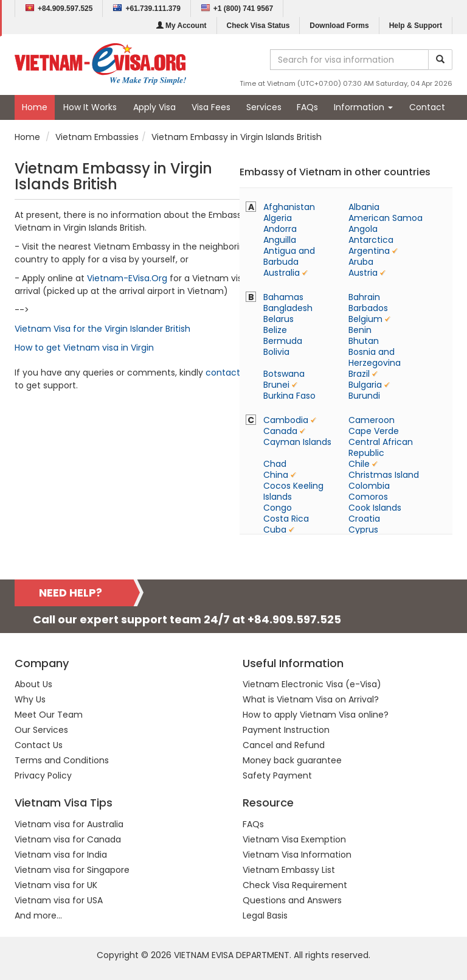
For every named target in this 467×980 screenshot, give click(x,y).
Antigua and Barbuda (289, 256)
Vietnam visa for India (61, 855)
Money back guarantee (292, 760)
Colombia (369, 486)
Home (35, 107)
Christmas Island (384, 475)
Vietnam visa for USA (59, 900)
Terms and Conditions (62, 760)
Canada (280, 431)
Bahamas (283, 297)
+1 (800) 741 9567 (237, 8)
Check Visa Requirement (295, 885)
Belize (275, 330)
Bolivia (276, 352)
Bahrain (364, 297)
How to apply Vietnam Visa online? (316, 715)
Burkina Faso (289, 396)
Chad (275, 464)
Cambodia (286, 420)
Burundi (364, 396)
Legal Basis (265, 915)
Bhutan (364, 341)
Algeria (278, 218)
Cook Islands (375, 508)
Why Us (30, 699)
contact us (229, 373)
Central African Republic (381, 447)
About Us (33, 684)
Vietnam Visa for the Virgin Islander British (102, 329)
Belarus (278, 319)
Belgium (365, 319)
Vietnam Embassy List (289, 870)
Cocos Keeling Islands (293, 491)
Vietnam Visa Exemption (294, 839)
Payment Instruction (286, 730)
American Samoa (386, 218)
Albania (364, 207)
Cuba (275, 530)
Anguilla (280, 240)
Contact (427, 107)
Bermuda (283, 341)
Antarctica (371, 240)
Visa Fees (211, 107)
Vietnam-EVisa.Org (127, 278)
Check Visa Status (258, 26)
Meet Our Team (49, 715)
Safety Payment (277, 775)
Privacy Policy (43, 775)
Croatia (364, 519)
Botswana (284, 374)
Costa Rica (286, 519)
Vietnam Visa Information (297, 855)
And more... (38, 915)
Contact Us (39, 745)
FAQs (307, 107)
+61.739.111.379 (146, 8)
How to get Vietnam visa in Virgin (84, 348)
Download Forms (339, 26)
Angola (363, 229)
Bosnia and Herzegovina (375, 357)
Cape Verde (374, 431)
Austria (363, 273)
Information (363, 107)
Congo (278, 508)
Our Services (41, 730)
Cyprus (363, 530)
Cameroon (372, 420)
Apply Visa (154, 107)
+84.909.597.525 (59, 8)
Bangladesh (288, 308)
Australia (282, 273)
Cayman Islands (297, 442)
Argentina (369, 251)
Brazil (359, 374)
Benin (360, 330)
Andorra (280, 229)
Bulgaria (365, 385)
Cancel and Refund (284, 745)
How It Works (90, 107)
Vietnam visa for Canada (68, 839)
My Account (182, 26)
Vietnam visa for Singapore (72, 870)
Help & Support (416, 26)
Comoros (368, 497)
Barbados (368, 308)
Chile (359, 464)
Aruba (361, 262)
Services (264, 107)
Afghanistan (289, 207)
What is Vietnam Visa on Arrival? (311, 699)
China (276, 475)
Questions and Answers (292, 900)
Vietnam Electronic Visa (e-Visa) (312, 684)
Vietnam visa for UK (56, 885)
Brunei (276, 385)
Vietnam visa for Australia (69, 824)
